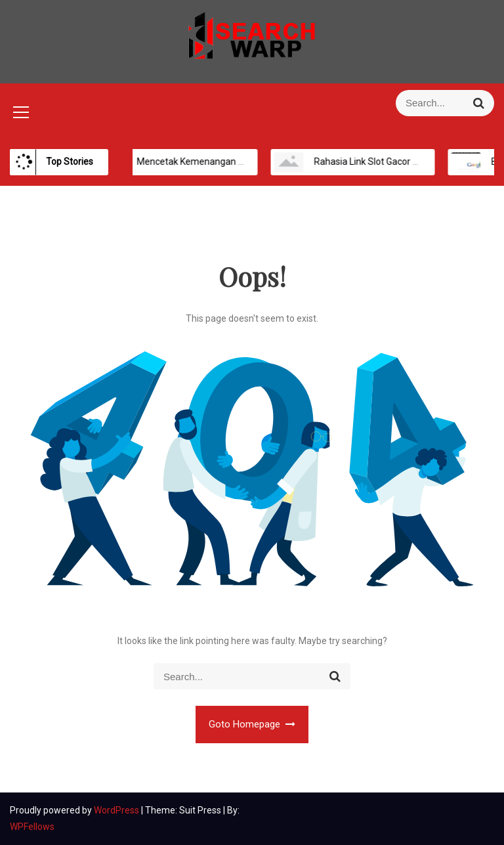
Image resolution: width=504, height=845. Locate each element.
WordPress (117, 810)
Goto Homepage (252, 724)
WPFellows (32, 827)
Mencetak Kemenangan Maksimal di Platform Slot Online (247, 162)
